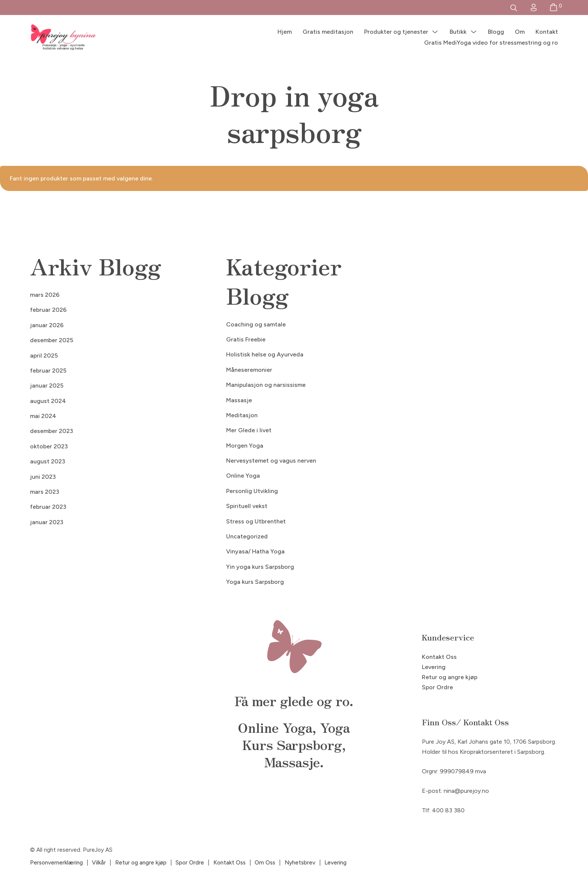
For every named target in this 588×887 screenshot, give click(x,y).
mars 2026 (45, 295)
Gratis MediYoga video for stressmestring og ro (491, 43)
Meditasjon (242, 415)
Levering (434, 667)
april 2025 (44, 356)
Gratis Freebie (246, 339)
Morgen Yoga (245, 446)
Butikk (458, 32)
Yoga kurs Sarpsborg (255, 582)
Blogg (496, 32)
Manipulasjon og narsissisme (266, 385)
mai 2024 (43, 416)
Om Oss (265, 863)
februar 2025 (48, 371)
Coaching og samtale (256, 324)
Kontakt (547, 32)
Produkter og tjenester (396, 32)
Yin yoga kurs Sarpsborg (260, 567)
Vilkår (99, 863)
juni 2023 (43, 477)
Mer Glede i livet (249, 430)
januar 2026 (47, 325)
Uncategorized (247, 536)
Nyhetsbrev (300, 863)
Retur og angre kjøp (450, 677)
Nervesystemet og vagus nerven (271, 461)
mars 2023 (45, 492)
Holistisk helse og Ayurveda (265, 354)
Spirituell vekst (247, 506)
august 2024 (48, 401)
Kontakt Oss (439, 657)
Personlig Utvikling (252, 491)
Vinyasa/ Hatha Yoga (255, 551)
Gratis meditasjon (328, 32)
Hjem (285, 32)
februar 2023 (48, 507)
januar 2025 (47, 386)
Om (520, 32)
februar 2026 (48, 310)
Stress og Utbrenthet (256, 521)
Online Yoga (243, 476)
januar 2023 (47, 522)
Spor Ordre (437, 687)
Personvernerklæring (56, 863)
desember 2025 (52, 340)
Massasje (239, 400)
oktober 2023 (49, 446)
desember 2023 (52, 431)
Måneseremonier (249, 370)
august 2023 (48, 461)
